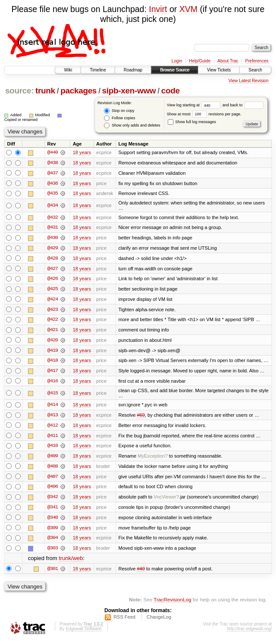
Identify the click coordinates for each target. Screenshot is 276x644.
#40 (141, 572)
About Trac (228, 61)
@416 (53, 383)
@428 (53, 259)
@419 (53, 352)
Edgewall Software (83, 633)
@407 (53, 480)
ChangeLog (159, 621)
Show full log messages (192, 122)
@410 (53, 449)
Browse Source (175, 70)
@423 (53, 311)
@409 (53, 459)
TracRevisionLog (172, 603)
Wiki (68, 70)
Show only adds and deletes (132, 125)
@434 (53, 206)
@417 (53, 373)
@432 (53, 218)
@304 (53, 542)
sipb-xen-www (129, 91)
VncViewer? (166, 500)
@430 (53, 238)
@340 (53, 521)
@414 (53, 407)
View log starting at (195, 105)
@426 (53, 280)
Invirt (158, 9)
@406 (53, 490)
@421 (53, 331)
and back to (243, 105)
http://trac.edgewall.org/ (249, 633)
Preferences (257, 61)
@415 (53, 395)
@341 (53, 511)
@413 (53, 418)
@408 (53, 469)
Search (255, 70)
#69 (141, 418)
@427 (53, 269)
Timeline (98, 70)
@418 (53, 362)
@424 (53, 300)
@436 (53, 183)
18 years (82, 152)
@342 (53, 500)
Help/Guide (200, 61)
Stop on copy (119, 111)
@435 (53, 194)
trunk (45, 91)
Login (177, 61)
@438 (53, 163)
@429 (53, 249)
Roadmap (133, 70)
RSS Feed (124, 621)
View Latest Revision (249, 81)
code (171, 91)
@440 (53, 152)
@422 (53, 321)
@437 (53, 173)
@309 (53, 531)
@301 (53, 572)
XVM (188, 9)
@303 (53, 552)
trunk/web (71, 562)
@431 (53, 228)
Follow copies (119, 118)
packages (78, 91)
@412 (53, 428)
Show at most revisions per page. (204, 114)
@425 (53, 290)
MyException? (152, 459)
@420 (53, 342)
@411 (53, 438)
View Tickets (219, 70)
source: (19, 91)
